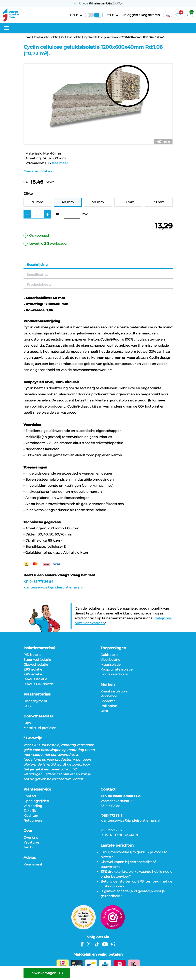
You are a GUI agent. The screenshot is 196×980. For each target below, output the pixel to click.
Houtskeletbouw (114, 674)
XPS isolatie (33, 674)
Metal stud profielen (40, 728)
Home (27, 37)
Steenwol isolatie (37, 660)
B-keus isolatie (35, 679)
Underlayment (35, 701)
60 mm (128, 202)
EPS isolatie (33, 669)
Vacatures (32, 842)
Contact (30, 796)
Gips (27, 723)
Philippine (109, 706)
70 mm (159, 202)
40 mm (68, 202)
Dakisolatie (109, 655)
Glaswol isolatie (36, 665)
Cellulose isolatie (71, 37)
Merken (108, 685)
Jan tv (28, 847)
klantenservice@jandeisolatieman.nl (53, 587)
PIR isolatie (32, 655)
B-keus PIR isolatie (39, 684)
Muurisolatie (111, 665)
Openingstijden (36, 801)
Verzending (33, 806)
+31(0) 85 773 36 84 (38, 582)
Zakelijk (30, 811)
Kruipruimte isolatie (117, 669)
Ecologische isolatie (46, 37)
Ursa (104, 711)
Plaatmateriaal (37, 694)
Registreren (150, 15)
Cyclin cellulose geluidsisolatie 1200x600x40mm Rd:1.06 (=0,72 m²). (125, 37)
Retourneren (34, 820)
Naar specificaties (38, 171)
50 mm (98, 202)
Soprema (108, 701)
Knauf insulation (114, 691)
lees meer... (61, 163)
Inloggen (131, 15)
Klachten (31, 816)
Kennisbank (33, 864)
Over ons (31, 838)
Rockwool (109, 696)
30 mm (37, 202)
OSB (27, 706)
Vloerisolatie (110, 660)
